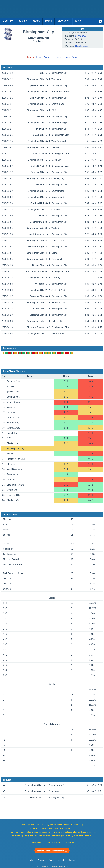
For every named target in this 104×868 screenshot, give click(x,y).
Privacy (41, 860)
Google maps (81, 46)
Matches (8, 21)
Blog (78, 21)
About (61, 860)
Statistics (64, 21)
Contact (72, 860)
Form (49, 21)
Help (31, 860)
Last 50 (58, 57)
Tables (23, 21)
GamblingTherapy (54, 843)
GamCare (71, 843)
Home (39, 57)
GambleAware (35, 843)
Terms (51, 860)
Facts (36, 21)
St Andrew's (81, 36)
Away (47, 57)
